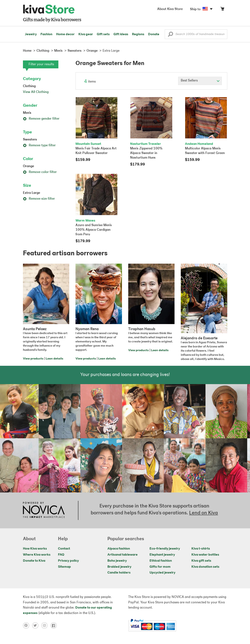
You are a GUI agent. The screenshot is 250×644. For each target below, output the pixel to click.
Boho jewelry (117, 561)
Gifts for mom (160, 567)
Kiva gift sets (201, 561)
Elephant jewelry (162, 555)
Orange (28, 166)
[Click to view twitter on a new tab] (37, 625)
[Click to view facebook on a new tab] (55, 625)
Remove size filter (39, 199)
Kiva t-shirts (201, 549)
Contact (64, 549)
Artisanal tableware (122, 555)
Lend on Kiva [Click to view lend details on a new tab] (204, 513)
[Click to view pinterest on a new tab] (28, 625)
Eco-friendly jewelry (165, 549)
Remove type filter (39, 145)
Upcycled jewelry (162, 573)
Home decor (65, 34)
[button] (170, 35)
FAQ (61, 555)
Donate (154, 34)
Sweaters (30, 140)
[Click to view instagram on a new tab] (46, 625)
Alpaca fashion (119, 549)
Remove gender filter (41, 119)
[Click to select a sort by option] (200, 81)
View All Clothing (36, 92)
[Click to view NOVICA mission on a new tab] (44, 510)
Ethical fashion (161, 561)
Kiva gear (86, 34)
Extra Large (31, 193)
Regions (138, 34)
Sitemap (64, 567)
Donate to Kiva (34, 561)
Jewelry (31, 34)
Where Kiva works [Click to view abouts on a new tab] (37, 555)
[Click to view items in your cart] (222, 10)
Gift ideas (121, 34)
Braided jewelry (119, 567)
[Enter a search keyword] (196, 34)
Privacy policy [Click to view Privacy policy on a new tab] (68, 561)
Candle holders (119, 573)
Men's (27, 113)
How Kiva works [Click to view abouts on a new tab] (35, 549)
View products (33, 359)
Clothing (29, 86)
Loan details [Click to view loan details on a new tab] (54, 359)
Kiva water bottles (205, 555)
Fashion (46, 34)
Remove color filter (40, 172)
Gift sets (103, 34)
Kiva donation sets (205, 567)
